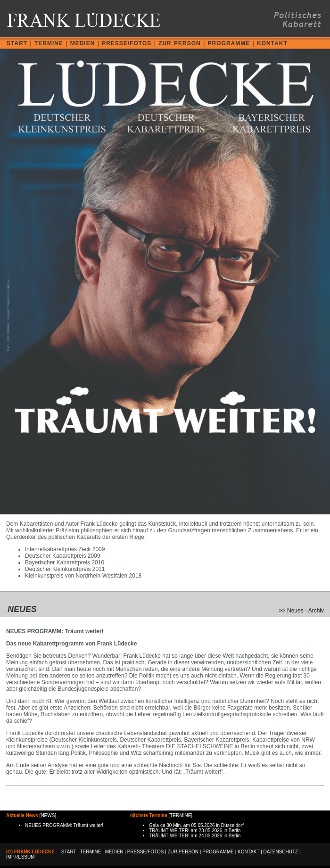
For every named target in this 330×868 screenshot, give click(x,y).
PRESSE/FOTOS (127, 43)
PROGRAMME (229, 43)
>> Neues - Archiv (301, 611)
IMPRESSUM (21, 857)
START (17, 43)
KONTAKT (272, 43)
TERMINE (49, 43)
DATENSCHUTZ (281, 852)
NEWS (48, 815)
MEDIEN (83, 43)
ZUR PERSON (180, 43)
